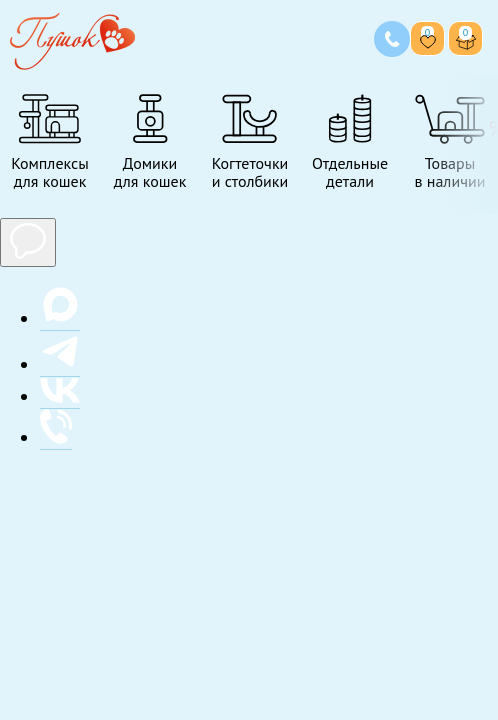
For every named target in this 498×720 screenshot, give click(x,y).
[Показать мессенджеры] (28, 242)
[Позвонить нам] (392, 39)
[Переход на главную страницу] (72, 38)
